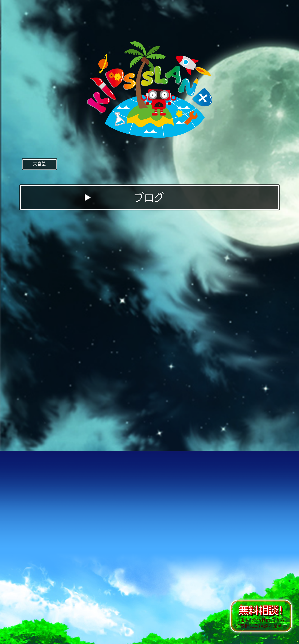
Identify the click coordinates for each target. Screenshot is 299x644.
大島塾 (40, 164)
